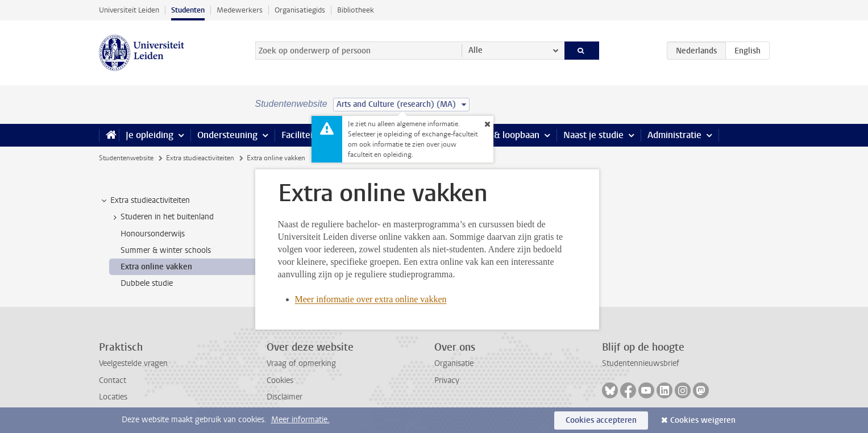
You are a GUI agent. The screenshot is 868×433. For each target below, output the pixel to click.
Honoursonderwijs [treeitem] (153, 234)
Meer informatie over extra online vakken (371, 299)
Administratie (674, 135)
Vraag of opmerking (301, 363)
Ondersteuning (227, 135)
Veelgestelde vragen (133, 363)
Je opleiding (149, 135)
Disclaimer (285, 397)
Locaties (113, 397)
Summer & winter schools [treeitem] (166, 250)
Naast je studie (593, 135)
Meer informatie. (300, 420)
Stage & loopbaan (504, 135)
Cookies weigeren (703, 420)
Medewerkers (240, 10)
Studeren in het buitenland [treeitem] (162, 217)
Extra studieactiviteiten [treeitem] (145, 201)
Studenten (188, 10)
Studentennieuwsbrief (641, 363)
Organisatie (454, 363)
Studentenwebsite (126, 158)
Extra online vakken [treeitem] (156, 267)
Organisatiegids (300, 10)
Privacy (447, 380)
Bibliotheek (356, 10)
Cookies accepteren (601, 420)
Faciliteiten (304, 135)
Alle (475, 50)
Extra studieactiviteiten (200, 158)
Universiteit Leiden (129, 10)
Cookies (280, 380)
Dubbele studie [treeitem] (147, 283)
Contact (113, 380)
